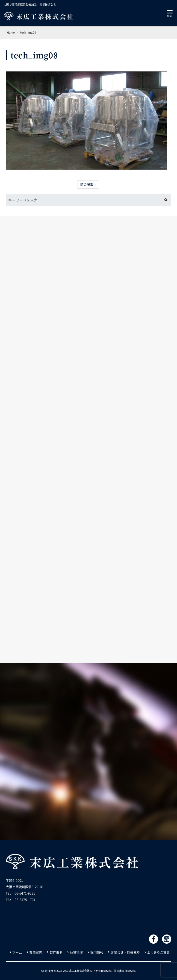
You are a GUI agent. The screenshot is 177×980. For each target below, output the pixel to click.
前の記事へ (88, 184)
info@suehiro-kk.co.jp (23, 906)
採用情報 (97, 952)
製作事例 (56, 952)
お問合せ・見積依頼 (125, 952)
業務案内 (36, 952)
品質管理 (76, 952)
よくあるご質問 (158, 952)
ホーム (17, 952)
